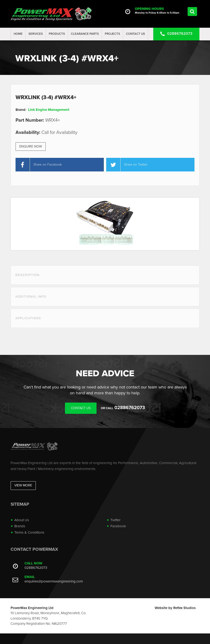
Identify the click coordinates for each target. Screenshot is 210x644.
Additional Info (31, 297)
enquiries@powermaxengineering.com (54, 581)
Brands (20, 526)
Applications (28, 318)
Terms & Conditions (29, 532)
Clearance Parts (85, 34)
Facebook (118, 526)
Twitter (115, 520)
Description (28, 275)
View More (23, 485)
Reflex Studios (184, 608)
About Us (22, 520)
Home (18, 34)
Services (36, 34)
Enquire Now (31, 146)
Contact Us (135, 34)
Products (57, 34)
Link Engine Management (49, 110)
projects (112, 34)
